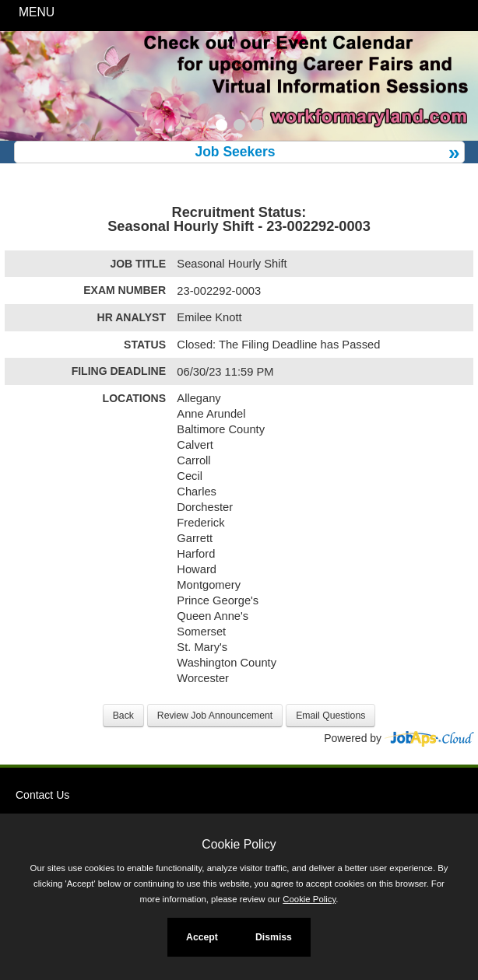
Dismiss (274, 937)
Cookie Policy (239, 844)
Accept (202, 937)
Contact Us (42, 795)
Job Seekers (235, 152)
